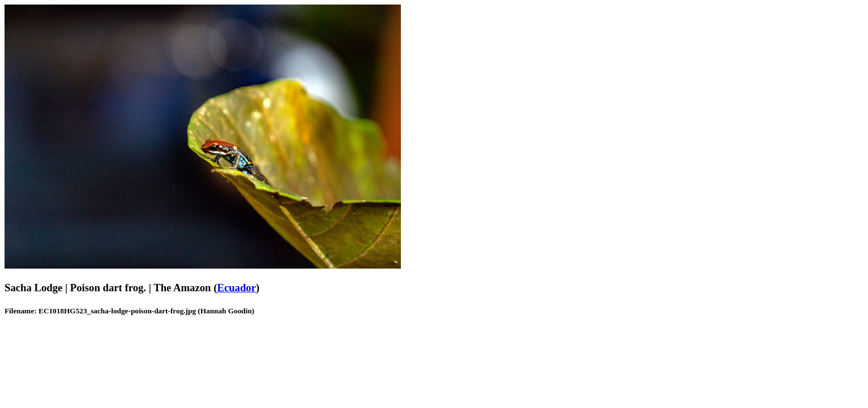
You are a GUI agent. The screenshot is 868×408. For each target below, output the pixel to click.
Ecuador (236, 288)
